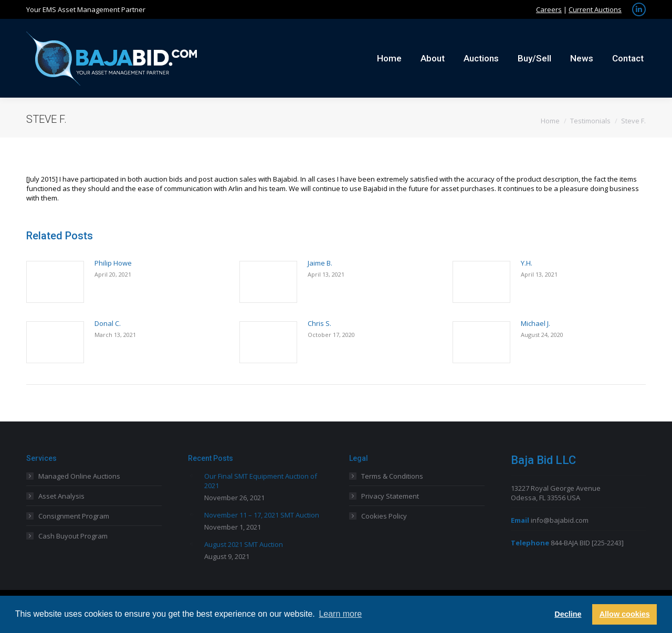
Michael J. (535, 323)
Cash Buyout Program (73, 536)
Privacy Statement (390, 496)
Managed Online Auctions (79, 476)
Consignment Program (74, 516)
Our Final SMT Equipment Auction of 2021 (261, 481)
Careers (549, 9)
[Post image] (55, 282)
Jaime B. (320, 263)
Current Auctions (595, 9)
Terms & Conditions (392, 476)
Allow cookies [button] (625, 614)
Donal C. (108, 323)
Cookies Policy (384, 516)
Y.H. (527, 263)
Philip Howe (113, 263)
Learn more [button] (340, 614)
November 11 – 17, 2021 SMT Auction (262, 515)
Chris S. (319, 323)
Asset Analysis (61, 496)
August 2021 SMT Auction (244, 544)
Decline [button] (568, 614)
